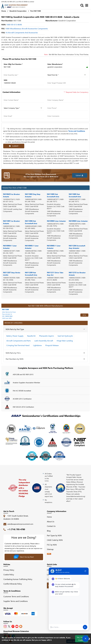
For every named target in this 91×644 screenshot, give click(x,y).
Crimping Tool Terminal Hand (18, 345)
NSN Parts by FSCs (13, 353)
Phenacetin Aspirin (47, 336)
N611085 (53, 195)
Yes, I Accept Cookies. (82, 639)
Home (4, 11)
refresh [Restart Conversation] (85, 571)
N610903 (56, 221)
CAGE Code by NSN (55, 540)
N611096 (31, 222)
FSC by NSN (52, 545)
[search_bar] (83, 5)
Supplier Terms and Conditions (16, 601)
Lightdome (37, 345)
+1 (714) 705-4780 (16, 529)
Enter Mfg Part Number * (13, 64)
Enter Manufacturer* (55, 64)
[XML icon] (49, 554)
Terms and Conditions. (77, 131)
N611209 (31, 274)
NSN (5, 80)
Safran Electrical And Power (9, 312)
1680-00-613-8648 (14, 25)
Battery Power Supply (15, 336)
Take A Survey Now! (24, 557)
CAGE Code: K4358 (7, 318)
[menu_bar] (87, 5)
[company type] (24, 108)
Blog (49, 531)
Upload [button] (79, 175)
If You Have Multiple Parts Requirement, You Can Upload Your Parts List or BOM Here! (41, 175)
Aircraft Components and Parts (19, 341)
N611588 (5, 309)
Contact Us (51, 526)
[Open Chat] (86, 639)
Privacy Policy (9, 570)
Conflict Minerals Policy (13, 584)
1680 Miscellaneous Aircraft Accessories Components (27, 29)
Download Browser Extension (16, 631)
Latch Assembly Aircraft (44, 341)
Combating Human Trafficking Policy (18, 579)
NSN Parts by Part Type (15, 329)
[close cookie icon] (89, 639)
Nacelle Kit (31, 336)
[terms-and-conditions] (4, 128)
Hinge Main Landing (65, 341)
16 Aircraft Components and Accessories (22, 33)
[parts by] (67, 75)
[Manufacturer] (67, 67)
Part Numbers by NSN (15, 359)
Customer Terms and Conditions (16, 596)
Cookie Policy (9, 574)
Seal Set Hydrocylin (65, 336)
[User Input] (66, 627)
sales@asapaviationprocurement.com (20, 524)
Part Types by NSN (54, 535)
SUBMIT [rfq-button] (14, 146)
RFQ (84, 315)
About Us (51, 521)
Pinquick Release (52, 345)
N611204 (77, 247)
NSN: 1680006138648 (7, 316)
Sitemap (51, 549)
